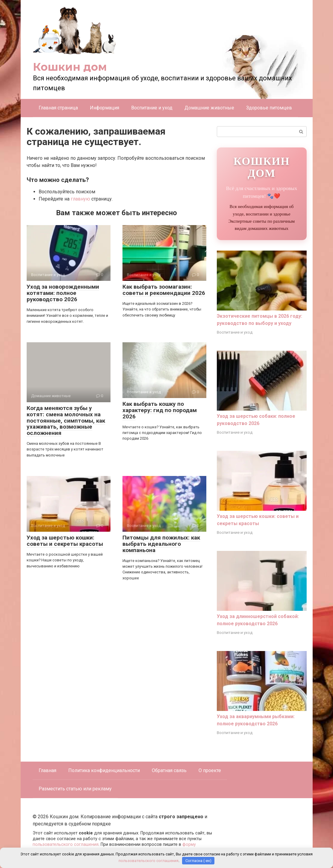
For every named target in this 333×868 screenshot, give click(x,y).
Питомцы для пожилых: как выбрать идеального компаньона (161, 544)
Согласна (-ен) (198, 861)
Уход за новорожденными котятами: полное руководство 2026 (63, 293)
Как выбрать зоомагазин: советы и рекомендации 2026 (164, 290)
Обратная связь (169, 770)
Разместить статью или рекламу (75, 789)
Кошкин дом (70, 67)
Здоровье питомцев (269, 108)
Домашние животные (209, 108)
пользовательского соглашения (66, 844)
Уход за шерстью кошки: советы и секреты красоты (65, 541)
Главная (47, 770)
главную (80, 199)
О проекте (210, 770)
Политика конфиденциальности (104, 770)
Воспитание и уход (152, 108)
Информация (105, 108)
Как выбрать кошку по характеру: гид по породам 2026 (160, 410)
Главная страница (58, 108)
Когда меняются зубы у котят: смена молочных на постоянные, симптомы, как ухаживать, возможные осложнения (66, 421)
